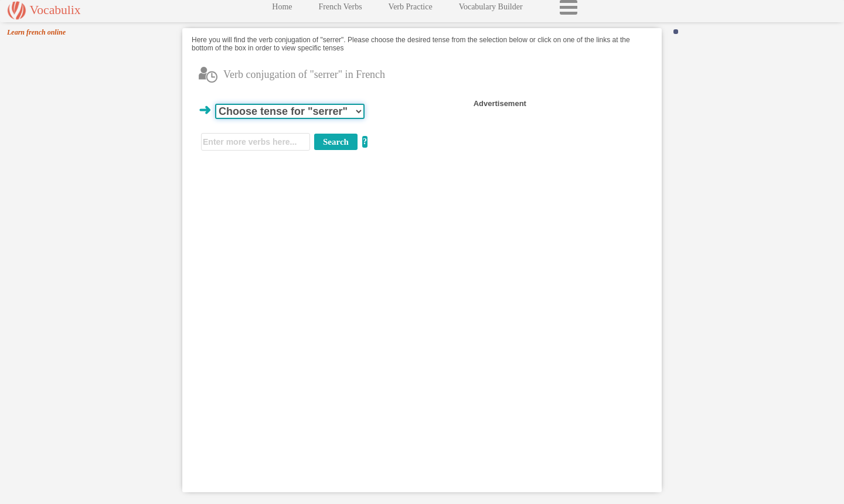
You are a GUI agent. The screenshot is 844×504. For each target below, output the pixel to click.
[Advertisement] (557, 183)
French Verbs (341, 10)
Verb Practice (411, 10)
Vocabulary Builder (491, 10)
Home (282, 10)
